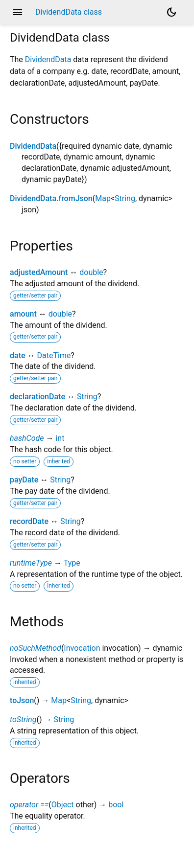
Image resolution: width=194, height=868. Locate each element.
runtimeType (31, 563)
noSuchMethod (36, 648)
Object (63, 805)
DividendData (48, 59)
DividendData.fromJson (51, 198)
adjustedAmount (39, 272)
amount (23, 314)
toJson (22, 700)
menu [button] (18, 12)
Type (72, 563)
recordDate (29, 521)
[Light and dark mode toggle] (171, 12)
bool (116, 805)
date (18, 355)
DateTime (54, 355)
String (125, 198)
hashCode (27, 438)
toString (23, 720)
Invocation (82, 648)
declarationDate (37, 397)
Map (103, 198)
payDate (24, 480)
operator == (29, 805)
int (60, 438)
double (91, 272)
